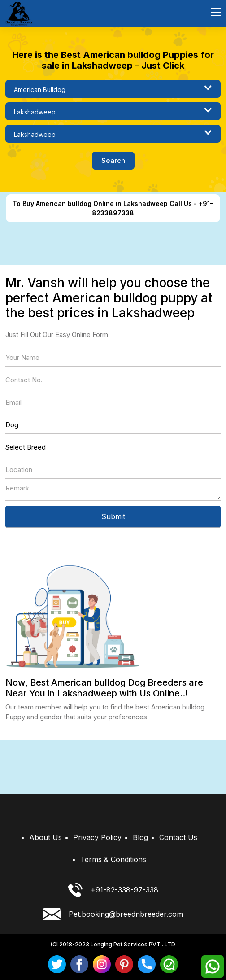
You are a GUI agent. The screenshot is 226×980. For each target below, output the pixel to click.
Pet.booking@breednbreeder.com (113, 914)
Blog (140, 837)
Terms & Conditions (113, 859)
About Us (46, 837)
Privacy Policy (97, 837)
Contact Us (178, 837)
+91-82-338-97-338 (113, 890)
